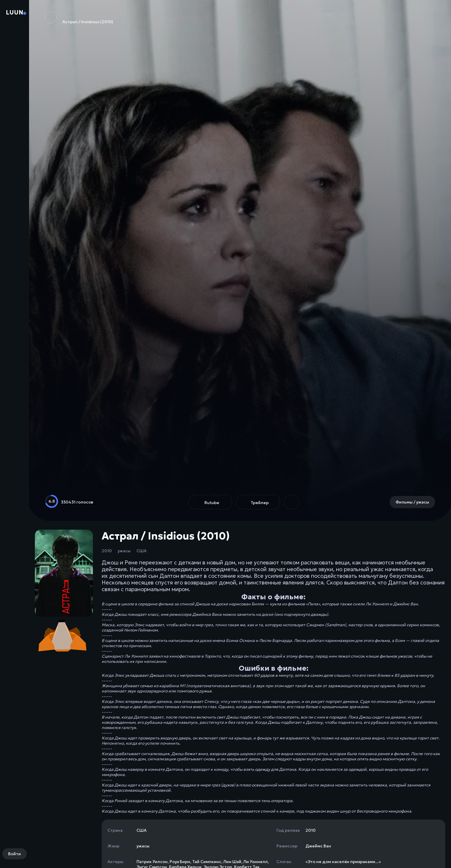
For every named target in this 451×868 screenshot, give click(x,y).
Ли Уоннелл (256, 862)
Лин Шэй (232, 862)
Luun (15, 12)
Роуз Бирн (180, 862)
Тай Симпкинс (207, 862)
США (142, 551)
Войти (15, 854)
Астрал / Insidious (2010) (79, 18)
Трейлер (260, 503)
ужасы (124, 551)
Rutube (212, 503)
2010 (107, 551)
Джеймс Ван (318, 846)
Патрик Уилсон (152, 862)
